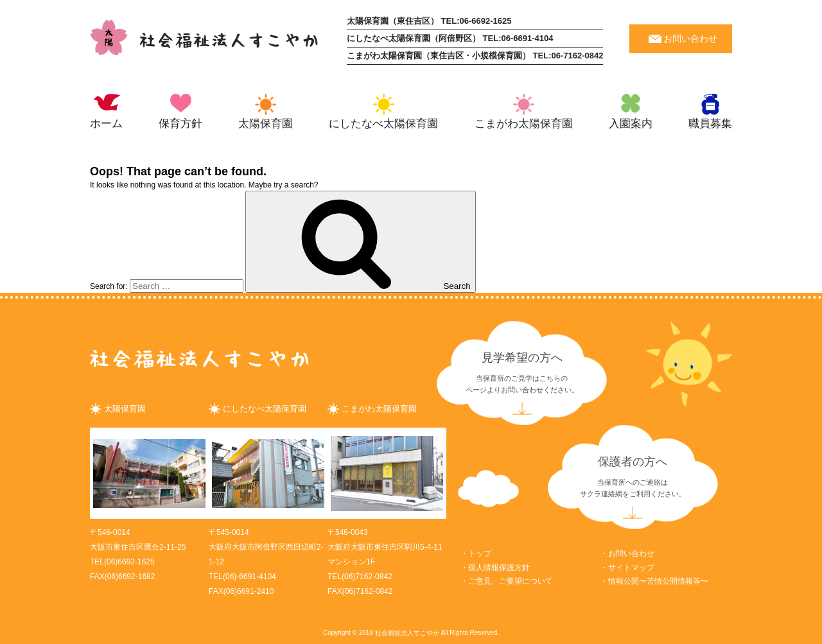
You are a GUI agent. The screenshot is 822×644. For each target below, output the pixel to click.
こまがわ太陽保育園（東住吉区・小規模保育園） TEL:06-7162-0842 (475, 56)
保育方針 (180, 124)
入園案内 (631, 124)
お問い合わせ (690, 39)
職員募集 (710, 124)
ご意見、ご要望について (511, 581)
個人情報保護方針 (499, 568)
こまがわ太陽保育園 (524, 124)
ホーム (106, 124)
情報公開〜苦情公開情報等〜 (658, 581)
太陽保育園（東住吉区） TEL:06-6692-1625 (429, 21)
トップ (480, 553)
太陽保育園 (266, 124)
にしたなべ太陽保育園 (383, 124)
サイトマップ (631, 568)
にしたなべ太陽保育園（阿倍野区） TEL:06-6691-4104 (450, 38)
